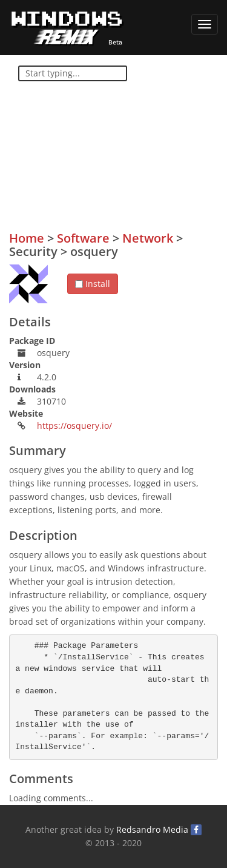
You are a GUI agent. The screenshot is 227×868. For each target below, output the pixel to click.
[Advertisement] (127, 152)
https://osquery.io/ (74, 426)
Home (27, 238)
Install (93, 284)
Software (83, 238)
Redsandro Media (152, 829)
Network (148, 238)
